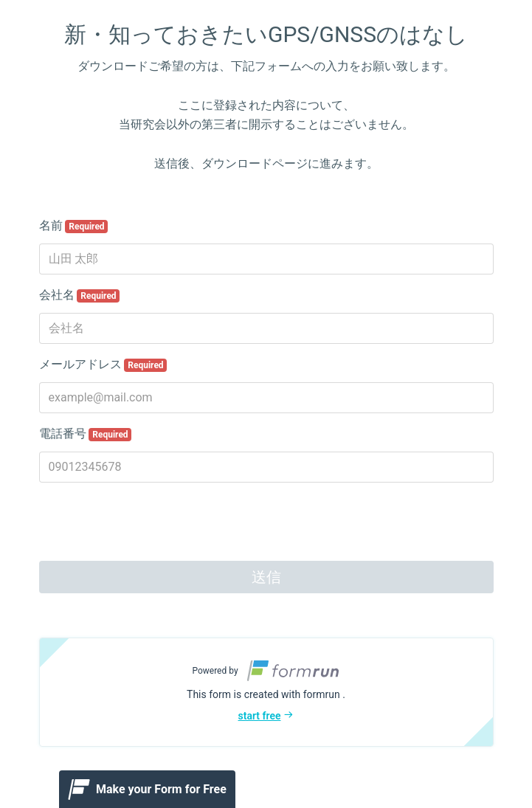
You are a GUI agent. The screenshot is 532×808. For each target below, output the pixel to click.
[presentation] (151, 523)
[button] (266, 692)
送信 (266, 577)
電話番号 (86, 434)
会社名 (80, 295)
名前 (74, 226)
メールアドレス (103, 365)
